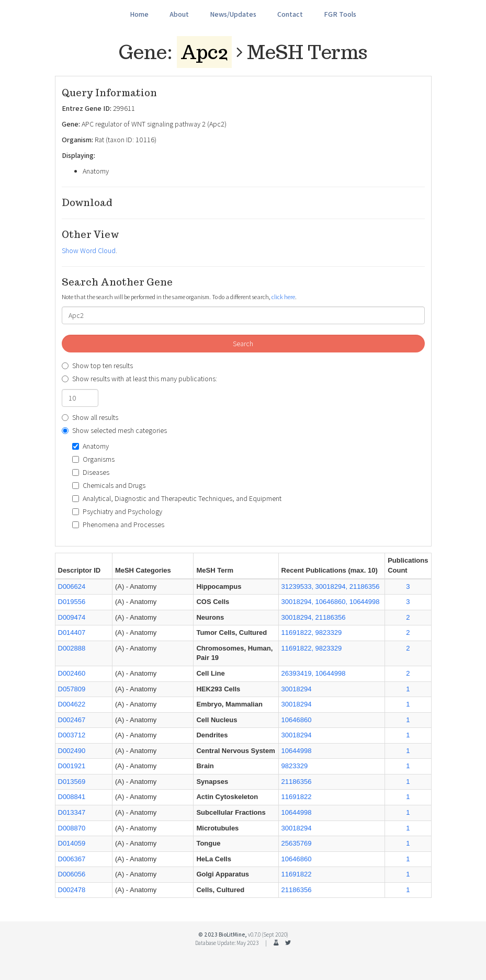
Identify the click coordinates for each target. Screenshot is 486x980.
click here (283, 297)
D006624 (72, 586)
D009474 (72, 617)
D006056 (72, 874)
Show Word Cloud (89, 250)
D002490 (72, 751)
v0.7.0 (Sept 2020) (268, 935)
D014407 (72, 633)
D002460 (72, 673)
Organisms (93, 459)
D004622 (72, 704)
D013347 (72, 812)
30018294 (297, 689)
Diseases (91, 472)
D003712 (72, 735)
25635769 (297, 843)
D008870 (72, 828)
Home (139, 14)
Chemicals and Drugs (109, 485)
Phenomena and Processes (118, 525)
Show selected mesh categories (114, 430)
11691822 (297, 797)
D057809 (72, 689)
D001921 (72, 766)
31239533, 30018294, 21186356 (331, 586)
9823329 (295, 766)
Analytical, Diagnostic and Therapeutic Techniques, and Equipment (177, 498)
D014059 (72, 843)
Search (243, 344)
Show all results (90, 417)
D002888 (72, 648)
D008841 (72, 797)
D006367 (72, 859)
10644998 (297, 751)
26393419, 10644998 (314, 673)
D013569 (72, 782)
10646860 (297, 720)
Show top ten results (97, 366)
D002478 (72, 890)
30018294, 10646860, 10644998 (331, 602)
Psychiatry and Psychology (117, 511)
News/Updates (233, 14)
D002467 (72, 720)
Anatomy (91, 446)
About (179, 14)
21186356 (297, 782)
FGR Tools (340, 14)
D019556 (72, 602)
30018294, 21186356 (314, 617)
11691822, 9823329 (312, 633)
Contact (290, 14)
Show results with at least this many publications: (139, 379)
